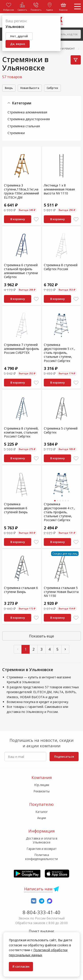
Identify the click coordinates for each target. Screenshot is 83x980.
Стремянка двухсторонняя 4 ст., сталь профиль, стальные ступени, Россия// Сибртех (59, 512)
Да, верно (18, 44)
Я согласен (21, 966)
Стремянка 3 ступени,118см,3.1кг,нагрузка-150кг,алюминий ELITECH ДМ (21, 191)
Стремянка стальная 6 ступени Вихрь (21, 590)
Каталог (42, 812)
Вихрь (9, 88)
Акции (42, 818)
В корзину (18, 219)
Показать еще (41, 636)
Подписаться (64, 757)
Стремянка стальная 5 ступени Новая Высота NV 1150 (61, 592)
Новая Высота (30, 88)
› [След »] (65, 649)
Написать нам (38, 889)
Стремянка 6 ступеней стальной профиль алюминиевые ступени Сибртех (21, 271)
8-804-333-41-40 (41, 912)
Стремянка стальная (24, 126)
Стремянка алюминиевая (27, 112)
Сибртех (52, 88)
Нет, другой (19, 36)
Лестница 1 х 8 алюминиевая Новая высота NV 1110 (59, 189)
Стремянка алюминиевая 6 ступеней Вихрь (16, 508)
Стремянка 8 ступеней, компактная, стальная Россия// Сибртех (21, 432)
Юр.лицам (42, 785)
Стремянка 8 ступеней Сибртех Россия (61, 267)
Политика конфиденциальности (41, 857)
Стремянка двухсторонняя (29, 119)
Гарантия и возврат (42, 849)
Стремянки (16, 133)
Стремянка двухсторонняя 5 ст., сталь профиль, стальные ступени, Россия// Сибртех (59, 353)
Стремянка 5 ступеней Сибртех (61, 430)
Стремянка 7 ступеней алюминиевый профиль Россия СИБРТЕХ (22, 349)
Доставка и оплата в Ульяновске (42, 840)
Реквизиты (41, 791)
